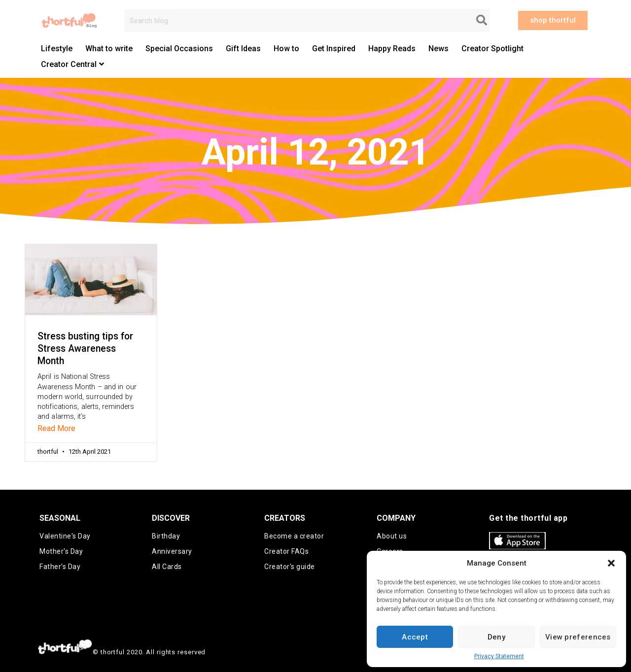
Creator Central (72, 64)
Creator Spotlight (492, 49)
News (438, 49)
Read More (56, 428)
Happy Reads (392, 49)
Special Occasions (179, 49)
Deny (496, 637)
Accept (415, 637)
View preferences (578, 637)
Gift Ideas (243, 49)
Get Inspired (334, 49)
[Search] (481, 21)
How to (286, 49)
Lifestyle (57, 49)
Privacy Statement (499, 656)
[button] (611, 563)
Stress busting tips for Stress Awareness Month (85, 349)
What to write (109, 49)
